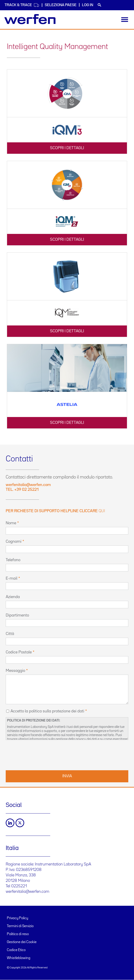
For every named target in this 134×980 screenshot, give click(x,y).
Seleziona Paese (61, 5)
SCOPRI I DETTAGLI (67, 148)
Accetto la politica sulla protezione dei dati (47, 711)
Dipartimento (17, 615)
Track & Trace (22, 5)
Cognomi (14, 542)
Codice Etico (16, 950)
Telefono (13, 560)
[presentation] (40, 755)
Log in (88, 5)
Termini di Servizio (20, 926)
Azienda (13, 597)
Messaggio (15, 671)
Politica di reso (18, 934)
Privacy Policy (17, 918)
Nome (11, 523)
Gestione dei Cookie (22, 942)
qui (102, 511)
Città (10, 634)
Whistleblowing (19, 958)
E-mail (12, 578)
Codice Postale (19, 652)
